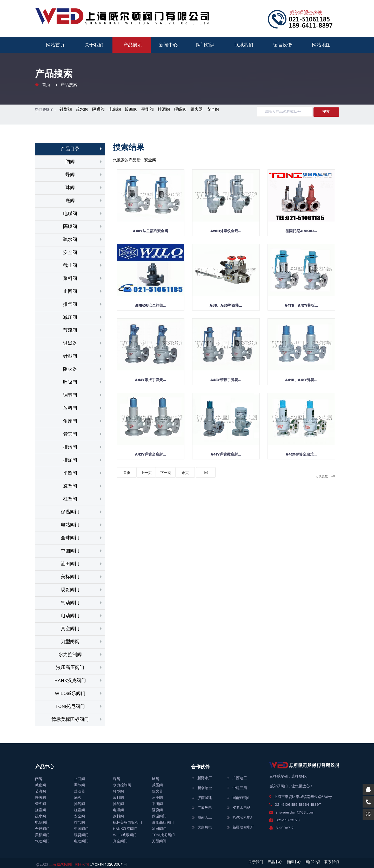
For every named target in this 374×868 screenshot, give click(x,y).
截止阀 (70, 265)
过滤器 (70, 343)
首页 (46, 85)
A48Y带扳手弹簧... (226, 380)
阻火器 (197, 109)
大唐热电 (205, 827)
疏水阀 (82, 109)
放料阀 (70, 408)
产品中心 (275, 862)
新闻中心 (168, 45)
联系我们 (244, 45)
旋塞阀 (131, 109)
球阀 (70, 187)
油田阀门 (70, 564)
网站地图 (321, 45)
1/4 (206, 473)
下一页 (166, 473)
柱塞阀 (70, 499)
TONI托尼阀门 (70, 706)
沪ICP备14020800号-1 (109, 864)
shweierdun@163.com (295, 812)
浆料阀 (70, 278)
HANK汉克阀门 (70, 680)
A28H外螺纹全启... (226, 231)
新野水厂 (205, 778)
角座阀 (70, 421)
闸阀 (70, 161)
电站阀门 (70, 525)
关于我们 (94, 45)
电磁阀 (115, 109)
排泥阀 (164, 109)
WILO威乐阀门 (70, 693)
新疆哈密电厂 (243, 827)
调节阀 (70, 395)
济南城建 (205, 798)
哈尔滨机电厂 (243, 817)
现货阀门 (70, 590)
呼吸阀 (180, 109)
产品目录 (70, 149)
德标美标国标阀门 (70, 719)
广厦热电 (205, 808)
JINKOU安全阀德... (151, 305)
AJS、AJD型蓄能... (226, 305)
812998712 (285, 828)
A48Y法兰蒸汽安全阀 (151, 231)
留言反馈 (283, 45)
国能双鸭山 (242, 798)
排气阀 (70, 304)
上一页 (146, 473)
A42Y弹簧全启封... (151, 454)
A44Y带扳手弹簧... (151, 380)
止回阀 (70, 291)
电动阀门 (70, 615)
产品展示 (133, 45)
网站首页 (55, 45)
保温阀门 (70, 512)
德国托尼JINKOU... (301, 231)
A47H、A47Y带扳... (301, 305)
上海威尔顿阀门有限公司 (70, 864)
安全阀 (213, 109)
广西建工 (240, 778)
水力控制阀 (70, 654)
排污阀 (70, 447)
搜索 (326, 112)
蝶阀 (70, 174)
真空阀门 (70, 628)
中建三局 (240, 788)
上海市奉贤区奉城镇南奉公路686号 (303, 797)
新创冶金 (205, 788)
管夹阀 (70, 434)
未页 (185, 473)
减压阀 (70, 317)
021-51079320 (288, 820)
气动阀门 (70, 602)
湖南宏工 (205, 817)
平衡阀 (148, 109)
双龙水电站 (242, 808)
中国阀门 (70, 551)
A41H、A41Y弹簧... (301, 380)
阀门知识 (205, 45)
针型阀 (66, 109)
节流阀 (70, 330)
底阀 (70, 200)
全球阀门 (70, 538)
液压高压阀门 (70, 667)
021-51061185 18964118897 (298, 804)
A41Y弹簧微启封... (226, 454)
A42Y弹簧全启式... (301, 454)
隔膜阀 (98, 109)
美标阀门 (70, 577)
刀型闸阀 (70, 641)
